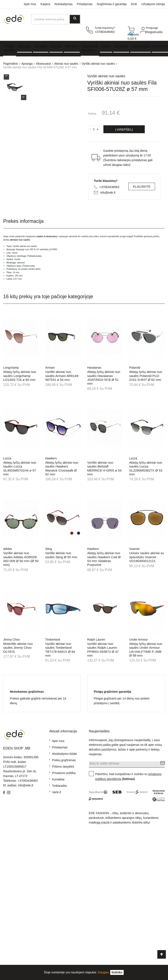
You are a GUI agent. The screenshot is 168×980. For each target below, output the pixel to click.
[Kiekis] (94, 129)
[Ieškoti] (56, 19)
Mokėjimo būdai (14, 835)
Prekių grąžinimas (64, 760)
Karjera (45, 4)
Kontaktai (58, 779)
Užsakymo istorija (153, 4)
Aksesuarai (11, 938)
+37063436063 (109, 187)
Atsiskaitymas (64, 4)
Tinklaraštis (59, 786)
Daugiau (103, 972)
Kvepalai (41, 46)
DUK (134, 4)
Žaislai (106, 46)
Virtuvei (56, 46)
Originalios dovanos (90, 48)
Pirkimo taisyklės (63, 767)
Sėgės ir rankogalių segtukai (10, 918)
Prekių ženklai (10, 48)
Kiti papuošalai (13, 906)
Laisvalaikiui (140, 46)
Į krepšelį (124, 129)
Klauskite (142, 186)
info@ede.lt (108, 193)
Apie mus (30, 4)
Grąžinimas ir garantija (112, 4)
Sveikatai (121, 46)
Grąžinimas (11, 849)
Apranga (25, 46)
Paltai (7, 931)
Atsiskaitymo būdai (64, 754)
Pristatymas (85, 4)
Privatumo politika (64, 773)
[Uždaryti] (117, 972)
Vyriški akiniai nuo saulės (106, 76)
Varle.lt (57, 792)
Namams (72, 46)
